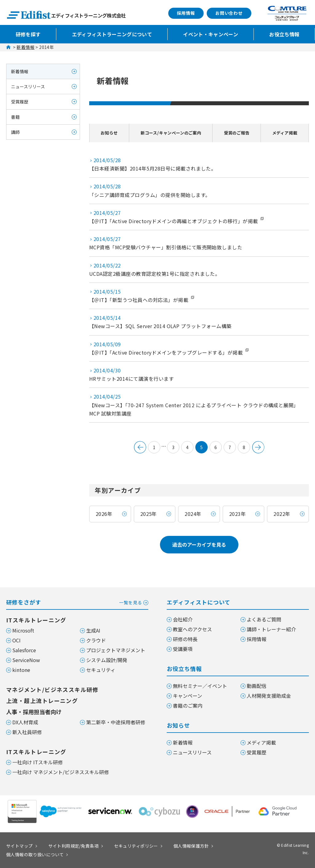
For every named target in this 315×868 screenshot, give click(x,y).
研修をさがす (77, 602)
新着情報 (26, 47)
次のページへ (258, 447)
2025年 (149, 514)
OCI (16, 640)
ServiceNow (26, 660)
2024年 (193, 514)
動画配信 (257, 686)
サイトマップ (20, 846)
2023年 (237, 514)
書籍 (15, 117)
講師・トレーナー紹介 (271, 629)
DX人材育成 (25, 722)
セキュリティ (101, 670)
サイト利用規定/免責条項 (74, 846)
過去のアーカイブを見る (199, 545)
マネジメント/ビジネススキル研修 (52, 689)
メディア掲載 (286, 133)
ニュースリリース (28, 86)
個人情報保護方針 (191, 846)
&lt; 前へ (140, 447)
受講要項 (183, 649)
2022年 (282, 514)
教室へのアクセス (192, 629)
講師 (15, 132)
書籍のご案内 (188, 705)
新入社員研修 (27, 732)
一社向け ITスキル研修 (38, 762)
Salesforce (24, 650)
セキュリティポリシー (136, 846)
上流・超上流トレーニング (42, 701)
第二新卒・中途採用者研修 (116, 722)
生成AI (93, 630)
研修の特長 (185, 639)
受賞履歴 (20, 102)
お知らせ (108, 133)
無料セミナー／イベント (200, 686)
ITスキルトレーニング (36, 620)
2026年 (104, 514)
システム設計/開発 (107, 660)
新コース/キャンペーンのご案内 (170, 133)
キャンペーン (187, 696)
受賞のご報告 (239, 133)
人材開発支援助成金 (269, 696)
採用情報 (186, 13)
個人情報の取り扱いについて (35, 854)
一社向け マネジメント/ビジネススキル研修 (61, 772)
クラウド (96, 640)
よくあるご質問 (264, 619)
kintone (21, 670)
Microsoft (23, 630)
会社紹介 (183, 619)
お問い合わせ (229, 13)
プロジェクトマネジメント (116, 650)
